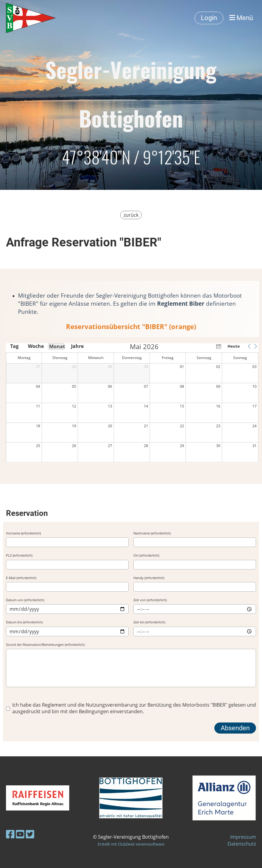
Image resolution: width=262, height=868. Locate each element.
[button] (249, 346)
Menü (241, 18)
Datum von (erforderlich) (25, 600)
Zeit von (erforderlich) (150, 600)
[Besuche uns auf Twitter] (30, 834)
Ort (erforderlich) (146, 555)
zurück (131, 215)
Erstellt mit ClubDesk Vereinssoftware (131, 844)
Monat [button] (57, 346)
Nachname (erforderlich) (152, 533)
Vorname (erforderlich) (23, 533)
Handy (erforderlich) (149, 578)
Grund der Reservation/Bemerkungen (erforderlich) (45, 644)
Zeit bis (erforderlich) (149, 622)
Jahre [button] (77, 346)
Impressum (243, 837)
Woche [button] (35, 346)
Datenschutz (242, 844)
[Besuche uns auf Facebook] (10, 834)
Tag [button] (14, 346)
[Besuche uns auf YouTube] (20, 834)
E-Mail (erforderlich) (21, 578)
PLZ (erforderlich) (19, 555)
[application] (132, 403)
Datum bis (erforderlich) (24, 622)
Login (209, 18)
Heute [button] (234, 346)
